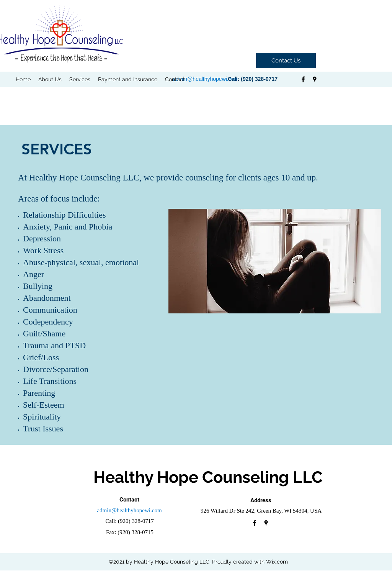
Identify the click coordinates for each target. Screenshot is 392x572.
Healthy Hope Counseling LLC (208, 477)
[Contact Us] (286, 61)
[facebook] (303, 79)
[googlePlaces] (315, 79)
